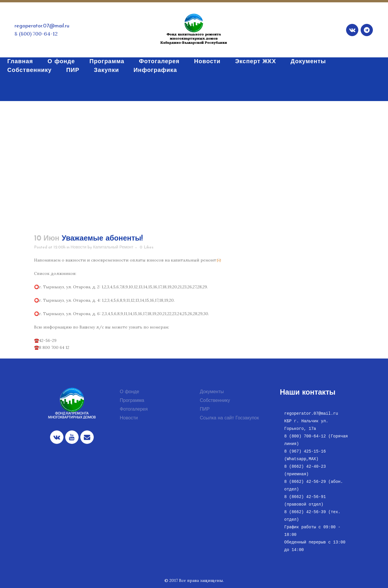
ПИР (205, 409)
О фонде (130, 392)
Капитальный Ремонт (113, 247)
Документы (212, 392)
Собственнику (215, 401)
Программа (132, 401)
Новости (79, 247)
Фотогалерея (134, 409)
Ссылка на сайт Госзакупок (230, 418)
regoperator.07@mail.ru (42, 26)
